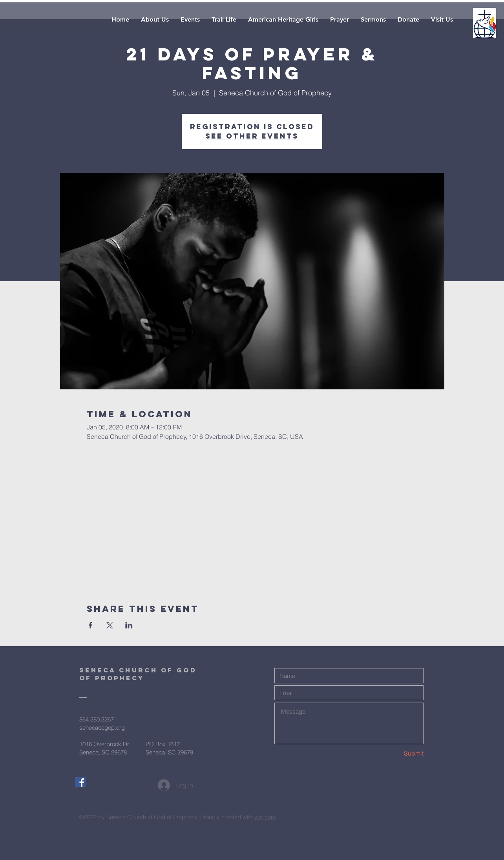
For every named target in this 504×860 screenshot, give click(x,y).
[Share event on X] (110, 625)
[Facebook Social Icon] (80, 782)
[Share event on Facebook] (90, 625)
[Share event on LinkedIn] (129, 625)
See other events (252, 136)
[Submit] (396, 753)
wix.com (265, 817)
